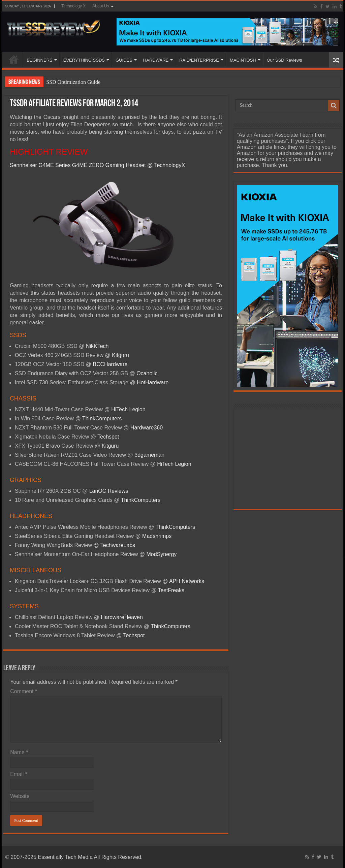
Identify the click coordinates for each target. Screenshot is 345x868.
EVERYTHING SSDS (84, 60)
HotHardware (153, 382)
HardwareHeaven (122, 617)
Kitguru (120, 355)
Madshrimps (157, 536)
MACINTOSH (243, 60)
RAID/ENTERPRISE (199, 60)
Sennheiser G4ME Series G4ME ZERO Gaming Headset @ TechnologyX (97, 165)
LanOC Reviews (109, 491)
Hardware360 (147, 428)
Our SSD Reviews (285, 60)
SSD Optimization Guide (73, 82)
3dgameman (149, 455)
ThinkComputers (102, 419)
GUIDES (124, 60)
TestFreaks (171, 590)
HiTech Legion (128, 409)
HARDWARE (156, 60)
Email (19, 774)
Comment (24, 691)
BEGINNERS (40, 60)
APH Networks (187, 581)
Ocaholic (147, 373)
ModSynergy (162, 554)
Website (20, 796)
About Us (101, 6)
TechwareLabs (118, 545)
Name (19, 752)
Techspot (108, 437)
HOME (14, 59)
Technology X (73, 6)
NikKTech (97, 346)
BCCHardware (110, 364)
